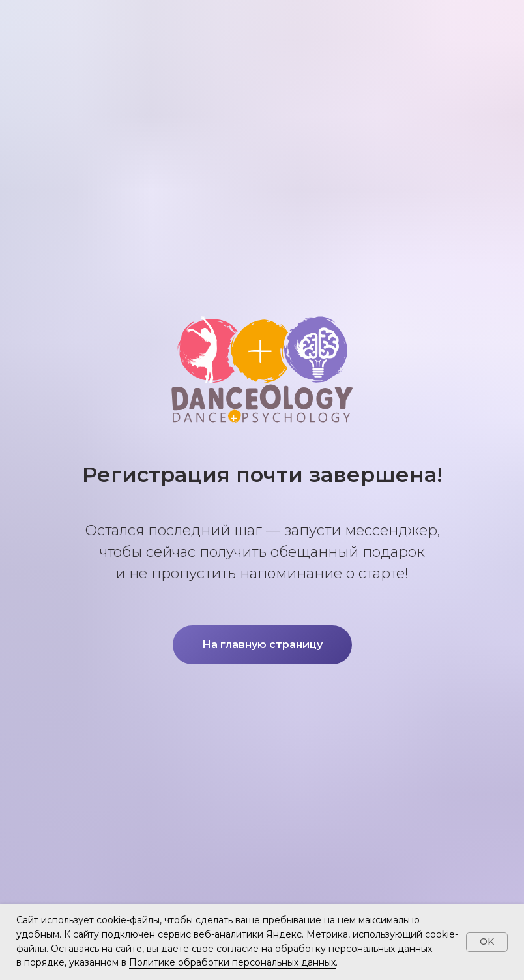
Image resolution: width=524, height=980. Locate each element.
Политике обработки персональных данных (232, 962)
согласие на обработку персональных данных (324, 949)
